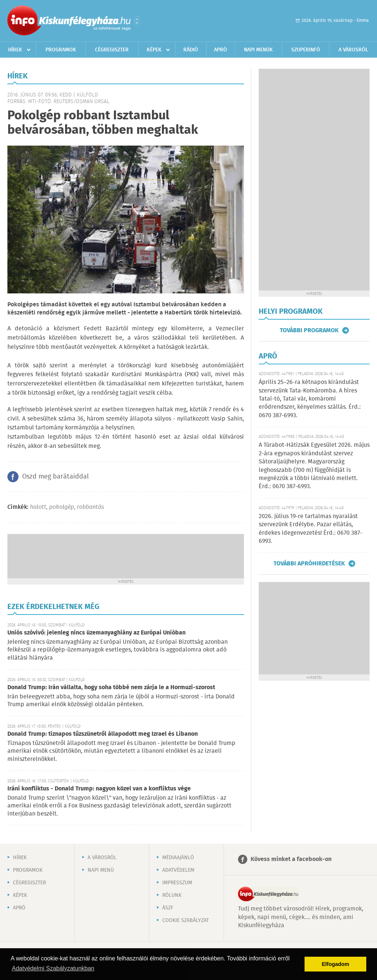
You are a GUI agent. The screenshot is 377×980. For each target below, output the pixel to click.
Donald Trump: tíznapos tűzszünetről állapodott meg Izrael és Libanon (103, 734)
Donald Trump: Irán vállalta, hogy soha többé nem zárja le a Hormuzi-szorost (111, 688)
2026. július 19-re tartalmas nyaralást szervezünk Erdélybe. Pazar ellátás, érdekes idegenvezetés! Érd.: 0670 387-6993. (310, 529)
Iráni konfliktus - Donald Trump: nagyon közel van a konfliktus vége (99, 789)
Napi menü (101, 870)
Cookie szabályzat (186, 921)
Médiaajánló (178, 858)
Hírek (15, 50)
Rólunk (172, 895)
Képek (154, 50)
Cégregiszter (112, 50)
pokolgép (62, 507)
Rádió (191, 50)
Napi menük (258, 50)
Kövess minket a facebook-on (291, 859)
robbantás (90, 507)
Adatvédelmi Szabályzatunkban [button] (53, 968)
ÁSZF (168, 908)
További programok (309, 330)
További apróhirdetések (309, 564)
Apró (220, 50)
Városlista (137, 21)
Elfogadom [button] (336, 964)
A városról (353, 50)
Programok (61, 50)
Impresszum (177, 883)
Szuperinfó (306, 50)
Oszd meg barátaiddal (55, 477)
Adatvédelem (178, 870)
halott (38, 507)
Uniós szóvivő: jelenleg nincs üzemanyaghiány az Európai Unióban (96, 633)
